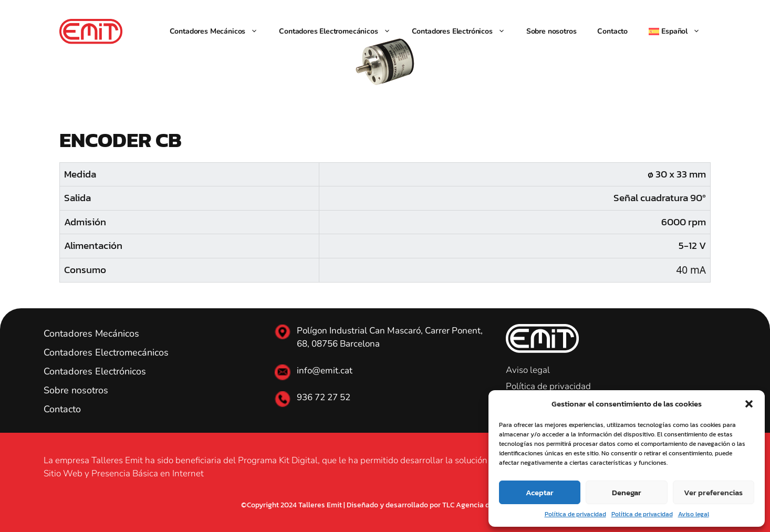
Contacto (612, 31)
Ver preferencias (713, 492)
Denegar (627, 492)
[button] (749, 404)
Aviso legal (694, 514)
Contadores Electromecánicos (340, 32)
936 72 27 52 (324, 397)
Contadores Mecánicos (219, 32)
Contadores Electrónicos (464, 32)
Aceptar (540, 492)
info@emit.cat (325, 371)
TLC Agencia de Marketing (486, 505)
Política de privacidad (575, 514)
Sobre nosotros (552, 31)
